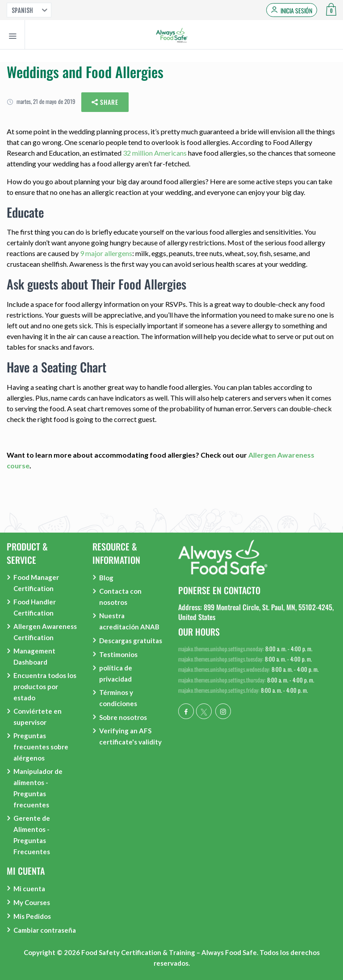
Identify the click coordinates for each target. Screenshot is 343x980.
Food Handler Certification (35, 607)
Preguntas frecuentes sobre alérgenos (41, 747)
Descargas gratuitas (131, 641)
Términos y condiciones (118, 698)
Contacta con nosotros (120, 597)
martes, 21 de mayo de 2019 (41, 101)
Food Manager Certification (36, 583)
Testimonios (118, 654)
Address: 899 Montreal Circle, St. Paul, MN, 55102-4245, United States (256, 612)
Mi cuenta (29, 889)
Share (105, 102)
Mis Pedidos (32, 916)
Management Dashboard (34, 656)
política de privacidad (116, 673)
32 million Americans (155, 153)
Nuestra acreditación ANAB (129, 621)
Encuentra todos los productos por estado (45, 686)
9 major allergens (106, 253)
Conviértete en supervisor (38, 717)
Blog (106, 578)
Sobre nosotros (123, 717)
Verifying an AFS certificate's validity (130, 736)
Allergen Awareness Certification (45, 632)
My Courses (32, 902)
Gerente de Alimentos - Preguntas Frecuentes (32, 835)
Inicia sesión (296, 11)
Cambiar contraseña (45, 930)
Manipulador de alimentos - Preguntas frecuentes (38, 788)
